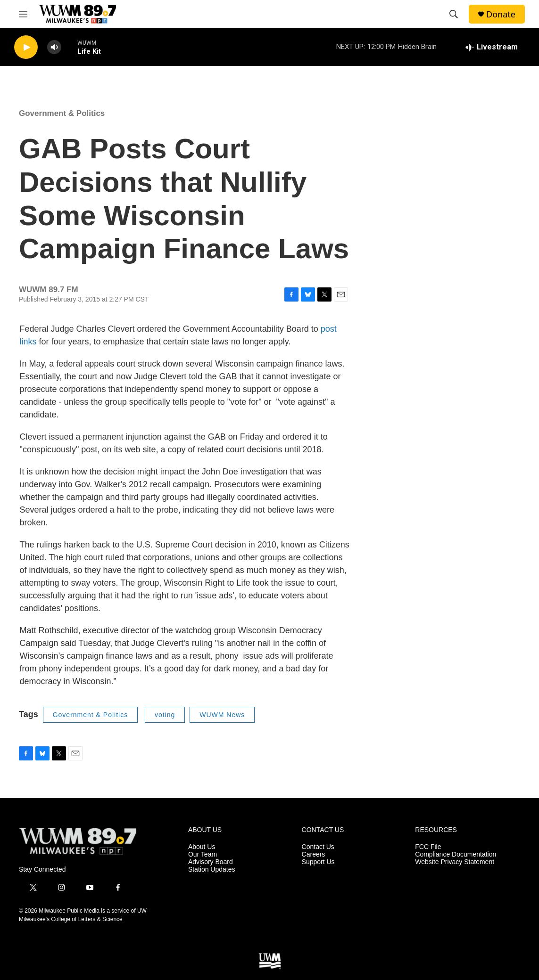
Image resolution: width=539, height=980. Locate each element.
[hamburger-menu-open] (23, 14)
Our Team (203, 854)
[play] (26, 47)
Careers (314, 854)
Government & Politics (62, 113)
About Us (202, 847)
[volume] (54, 47)
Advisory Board (211, 862)
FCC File (428, 847)
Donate (501, 14)
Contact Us (318, 847)
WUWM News (222, 715)
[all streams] (491, 47)
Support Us (318, 862)
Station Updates (212, 870)
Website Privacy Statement (455, 862)
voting (165, 715)
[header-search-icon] (454, 14)
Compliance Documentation (456, 854)
